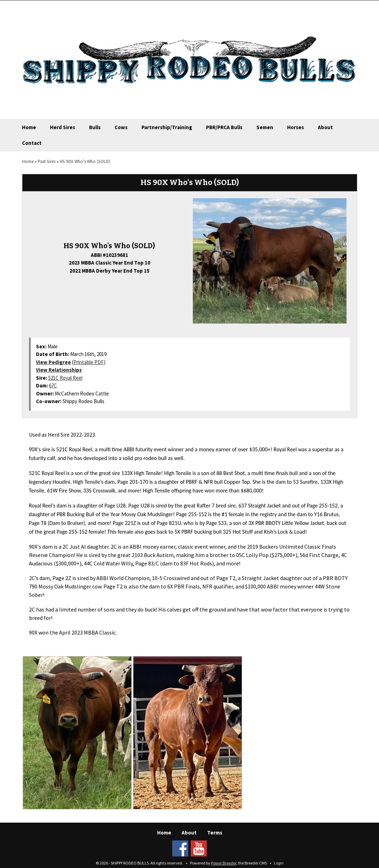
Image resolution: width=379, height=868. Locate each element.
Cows (121, 127)
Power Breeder (224, 863)
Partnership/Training (167, 127)
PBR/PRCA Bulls (224, 127)
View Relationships (59, 370)
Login (279, 863)
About (325, 127)
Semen (265, 127)
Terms (215, 833)
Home (29, 127)
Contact (32, 143)
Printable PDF (89, 362)
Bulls (95, 127)
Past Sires (47, 161)
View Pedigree (53, 362)
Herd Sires (63, 127)
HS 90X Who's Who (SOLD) (85, 161)
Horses (296, 127)
